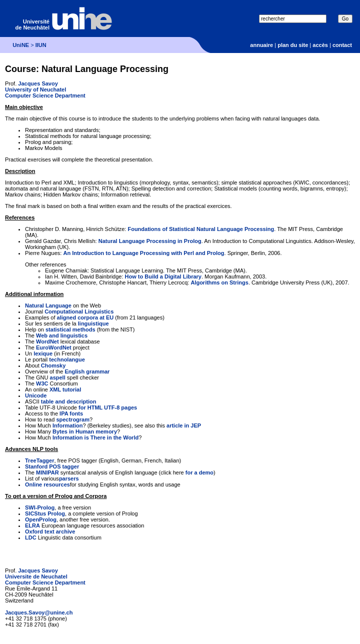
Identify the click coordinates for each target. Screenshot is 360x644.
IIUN (41, 45)
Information (68, 425)
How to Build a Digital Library (163, 276)
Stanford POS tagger (52, 466)
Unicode (36, 395)
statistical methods (70, 329)
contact (342, 45)
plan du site (293, 45)
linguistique (93, 323)
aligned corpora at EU (85, 317)
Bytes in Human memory (85, 431)
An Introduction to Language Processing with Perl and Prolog (143, 253)
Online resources (47, 484)
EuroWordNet (54, 347)
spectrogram (73, 419)
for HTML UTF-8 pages (108, 407)
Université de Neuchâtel (32, 24)
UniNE (21, 45)
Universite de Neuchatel (36, 576)
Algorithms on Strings (219, 282)
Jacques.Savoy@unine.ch (39, 612)
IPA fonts (71, 413)
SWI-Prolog (40, 507)
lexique (43, 353)
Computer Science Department (45, 95)
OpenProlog (41, 519)
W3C (42, 383)
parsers (69, 478)
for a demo (199, 472)
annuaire (261, 45)
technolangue (67, 359)
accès (320, 45)
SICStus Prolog (45, 513)
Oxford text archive (50, 531)
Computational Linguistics (79, 311)
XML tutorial (65, 389)
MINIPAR (47, 472)
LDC (31, 537)
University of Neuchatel (35, 89)
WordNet (47, 341)
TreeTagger (40, 460)
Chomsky (53, 365)
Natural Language (48, 305)
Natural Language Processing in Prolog (150, 241)
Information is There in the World (95, 437)
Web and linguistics (62, 335)
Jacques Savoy (38, 83)
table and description (69, 401)
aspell (58, 377)
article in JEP (184, 425)
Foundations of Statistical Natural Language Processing (201, 229)
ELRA (32, 525)
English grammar (87, 371)
